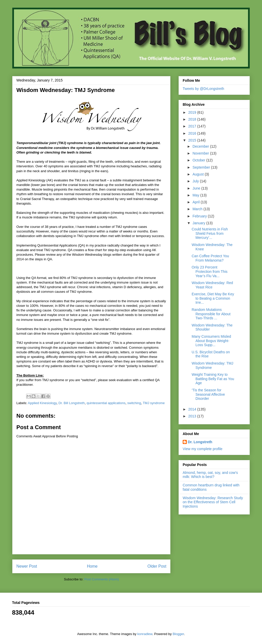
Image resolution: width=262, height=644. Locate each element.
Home (92, 566)
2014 (193, 409)
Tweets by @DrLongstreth (203, 89)
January (199, 223)
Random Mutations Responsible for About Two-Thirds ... (211, 314)
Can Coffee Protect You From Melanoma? (210, 258)
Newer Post (27, 566)
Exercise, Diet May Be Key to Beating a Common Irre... (213, 298)
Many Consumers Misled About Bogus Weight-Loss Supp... (211, 341)
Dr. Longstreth (200, 442)
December (201, 146)
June (197, 188)
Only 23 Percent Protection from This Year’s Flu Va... (210, 272)
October (199, 160)
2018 (193, 119)
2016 (193, 133)
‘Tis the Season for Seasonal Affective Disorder (208, 394)
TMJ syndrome (154, 403)
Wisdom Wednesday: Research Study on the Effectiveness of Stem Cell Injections (213, 502)
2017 (193, 126)
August (198, 174)
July (196, 181)
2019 (193, 112)
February (200, 216)
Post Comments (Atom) (101, 579)
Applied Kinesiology (42, 403)
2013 (193, 416)
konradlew (145, 634)
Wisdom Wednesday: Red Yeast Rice (212, 285)
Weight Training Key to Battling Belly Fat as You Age (213, 379)
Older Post (157, 566)
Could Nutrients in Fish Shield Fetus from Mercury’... (210, 233)
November (201, 153)
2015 (193, 140)
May (196, 195)
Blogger (178, 634)
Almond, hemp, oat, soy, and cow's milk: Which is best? (210, 475)
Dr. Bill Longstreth (72, 403)
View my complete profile (203, 449)
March (198, 209)
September (202, 167)
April (196, 202)
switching (134, 403)
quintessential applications (106, 403)
